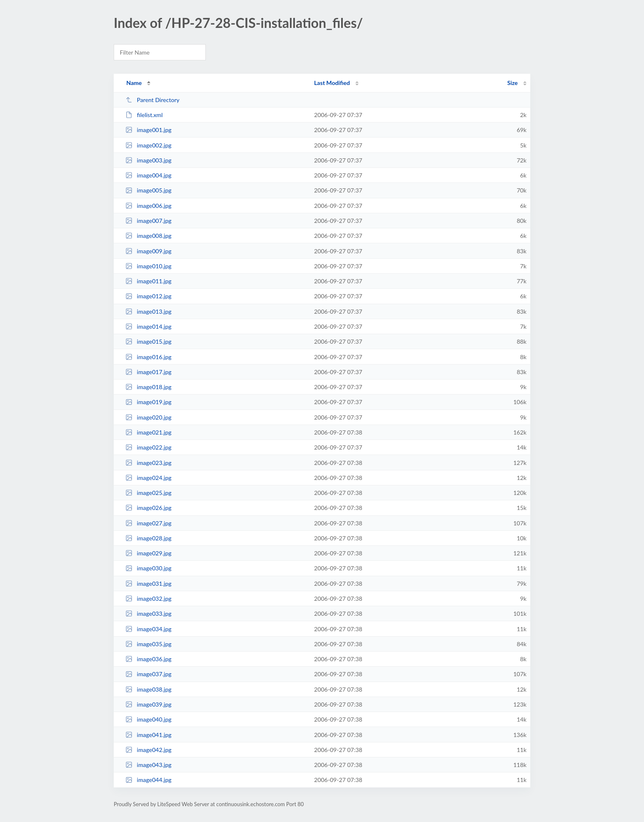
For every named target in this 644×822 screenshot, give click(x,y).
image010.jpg (148, 266)
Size (513, 83)
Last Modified (332, 83)
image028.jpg (148, 538)
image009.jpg (148, 251)
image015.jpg (148, 341)
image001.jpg (148, 130)
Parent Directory (152, 100)
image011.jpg (148, 281)
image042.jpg (148, 750)
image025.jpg (148, 493)
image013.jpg (148, 311)
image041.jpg (148, 735)
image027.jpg (148, 523)
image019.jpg (148, 402)
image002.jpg (148, 145)
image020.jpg (148, 417)
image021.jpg (148, 432)
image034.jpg (148, 629)
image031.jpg (148, 583)
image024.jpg (148, 478)
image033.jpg (148, 613)
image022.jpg (148, 447)
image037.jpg (148, 674)
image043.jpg (148, 765)
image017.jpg (148, 372)
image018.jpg (148, 387)
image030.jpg (148, 568)
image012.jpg (148, 296)
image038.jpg (148, 689)
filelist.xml (144, 115)
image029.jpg (148, 553)
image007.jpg (148, 221)
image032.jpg (148, 598)
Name (134, 83)
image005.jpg (148, 190)
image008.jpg (148, 236)
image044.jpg (148, 780)
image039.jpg (148, 704)
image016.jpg (148, 357)
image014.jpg (148, 326)
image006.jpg (148, 206)
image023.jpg (148, 463)
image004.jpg (148, 175)
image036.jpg (148, 659)
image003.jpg (148, 160)
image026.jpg (148, 508)
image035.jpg (148, 644)
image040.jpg (148, 719)
